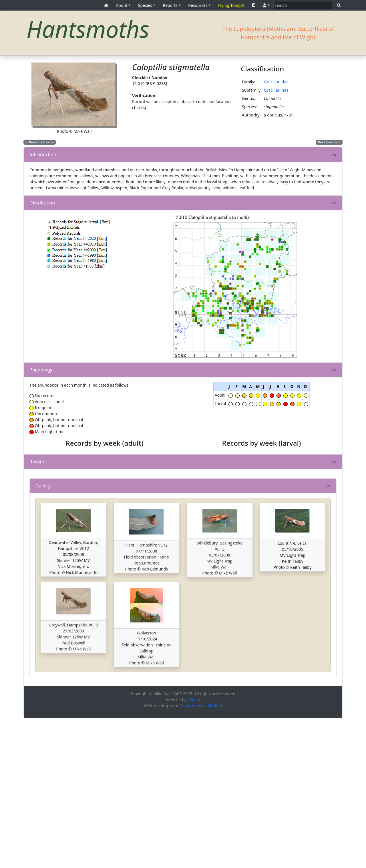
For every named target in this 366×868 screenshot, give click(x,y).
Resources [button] (198, 5)
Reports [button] (170, 5)
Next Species (329, 142)
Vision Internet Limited (201, 856)
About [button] (122, 5)
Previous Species (40, 142)
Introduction (43, 154)
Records (38, 537)
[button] (266, 5)
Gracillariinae (276, 90)
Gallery (43, 636)
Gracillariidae (276, 82)
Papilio (194, 850)
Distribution (42, 203)
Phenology (41, 370)
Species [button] (145, 5)
